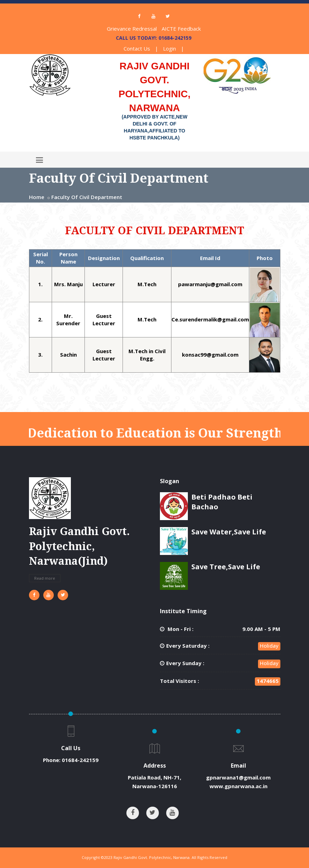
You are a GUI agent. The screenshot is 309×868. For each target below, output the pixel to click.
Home (37, 197)
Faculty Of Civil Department (87, 197)
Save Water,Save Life (229, 532)
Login (170, 48)
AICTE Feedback (181, 29)
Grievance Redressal (132, 29)
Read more (45, 578)
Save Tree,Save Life (226, 567)
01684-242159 (80, 760)
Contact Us (137, 48)
